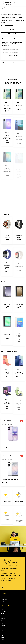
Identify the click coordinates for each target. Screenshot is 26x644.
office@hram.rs (5, 570)
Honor (2, 637)
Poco (2, 621)
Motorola (3, 633)
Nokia (2, 616)
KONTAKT (15, 539)
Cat (2, 630)
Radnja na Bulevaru (7, 69)
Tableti (3, 602)
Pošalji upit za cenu (13, 56)
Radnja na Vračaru (7, 66)
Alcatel (3, 623)
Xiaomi (3, 614)
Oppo (2, 635)
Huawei (3, 618)
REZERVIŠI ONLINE (13, 34)
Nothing (3, 640)
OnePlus (3, 626)
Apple (2, 609)
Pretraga (17, 3)
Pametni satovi (5, 599)
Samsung (3, 611)
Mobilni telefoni (5, 597)
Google (3, 628)
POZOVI (13, 30)
